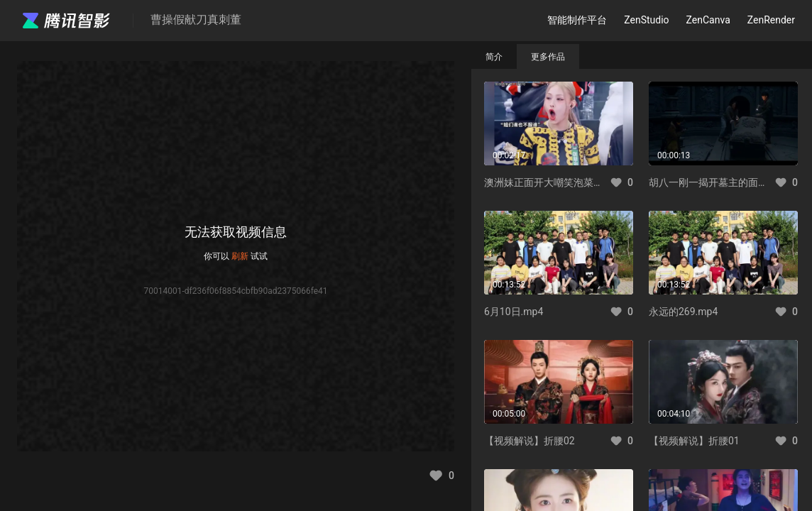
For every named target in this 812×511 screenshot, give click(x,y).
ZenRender (771, 20)
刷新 (240, 256)
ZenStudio (646, 20)
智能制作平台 (577, 20)
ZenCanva (708, 20)
